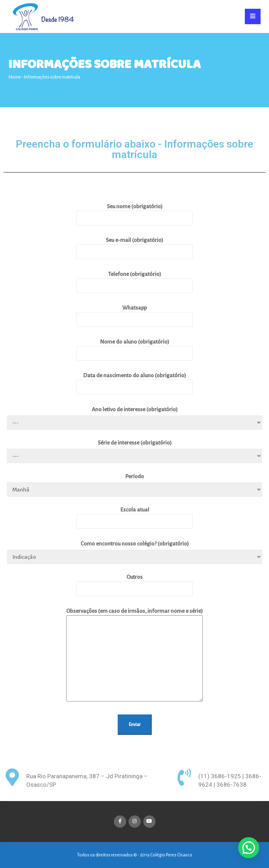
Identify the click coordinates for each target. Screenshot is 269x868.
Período (134, 476)
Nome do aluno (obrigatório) (134, 347)
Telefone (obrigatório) (134, 280)
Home (15, 77)
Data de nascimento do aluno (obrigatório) (134, 381)
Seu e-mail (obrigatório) (134, 246)
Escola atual (134, 515)
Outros (134, 582)
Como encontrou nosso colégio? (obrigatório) (135, 544)
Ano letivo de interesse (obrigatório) (135, 409)
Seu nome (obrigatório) (134, 212)
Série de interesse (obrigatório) (135, 443)
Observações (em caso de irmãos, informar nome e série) (134, 655)
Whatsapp (134, 313)
